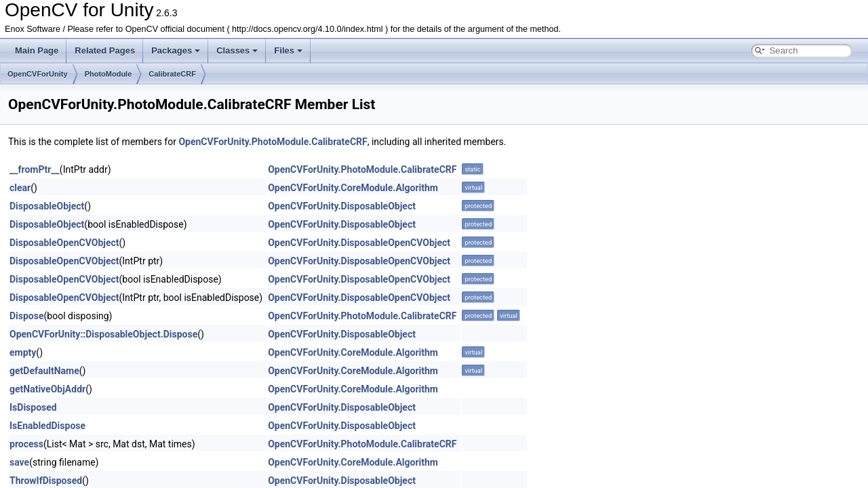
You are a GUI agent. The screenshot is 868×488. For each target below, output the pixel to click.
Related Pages (105, 50)
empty (23, 352)
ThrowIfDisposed (46, 481)
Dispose (27, 316)
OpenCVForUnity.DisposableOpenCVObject (359, 243)
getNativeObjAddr (47, 389)
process (26, 444)
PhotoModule (108, 74)
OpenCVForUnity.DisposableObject (342, 206)
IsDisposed (33, 407)
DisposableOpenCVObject (64, 243)
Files (288, 50)
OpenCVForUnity (38, 74)
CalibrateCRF (172, 74)
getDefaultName (44, 371)
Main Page (37, 50)
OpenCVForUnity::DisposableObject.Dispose (103, 334)
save (19, 462)
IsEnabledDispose (47, 426)
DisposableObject (47, 206)
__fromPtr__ (35, 169)
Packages (176, 50)
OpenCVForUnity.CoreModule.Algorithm (353, 188)
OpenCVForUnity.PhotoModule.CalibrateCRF (273, 142)
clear (20, 188)
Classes (237, 50)
